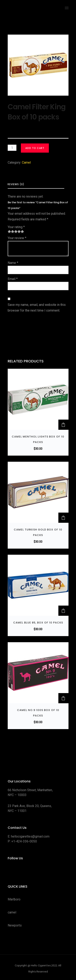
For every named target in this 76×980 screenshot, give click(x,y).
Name (13, 263)
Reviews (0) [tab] (16, 184)
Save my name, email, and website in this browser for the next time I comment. (37, 308)
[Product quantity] (12, 148)
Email (13, 279)
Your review (17, 238)
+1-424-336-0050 (24, 841)
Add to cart (35, 148)
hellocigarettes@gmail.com (30, 836)
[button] (63, 425)
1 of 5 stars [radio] (9, 232)
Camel (26, 162)
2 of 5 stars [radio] (11, 232)
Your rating (16, 227)
